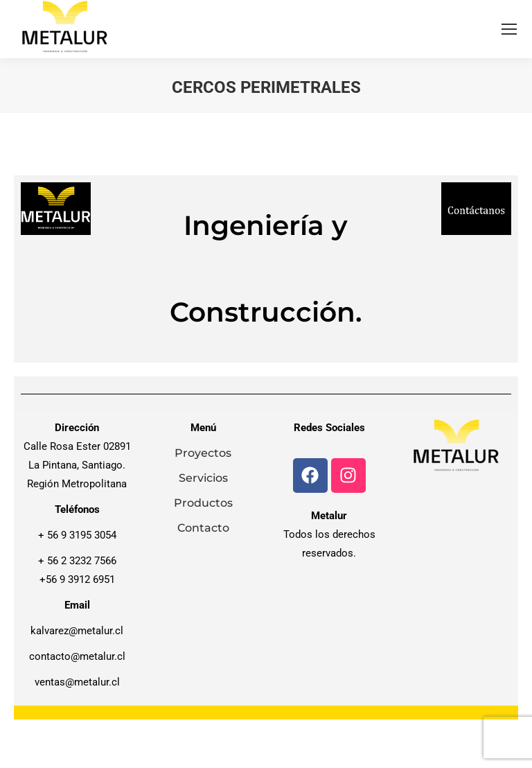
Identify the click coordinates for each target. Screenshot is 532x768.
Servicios (203, 478)
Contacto (203, 528)
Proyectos (203, 453)
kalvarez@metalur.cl (77, 631)
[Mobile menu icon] (509, 29)
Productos (203, 503)
